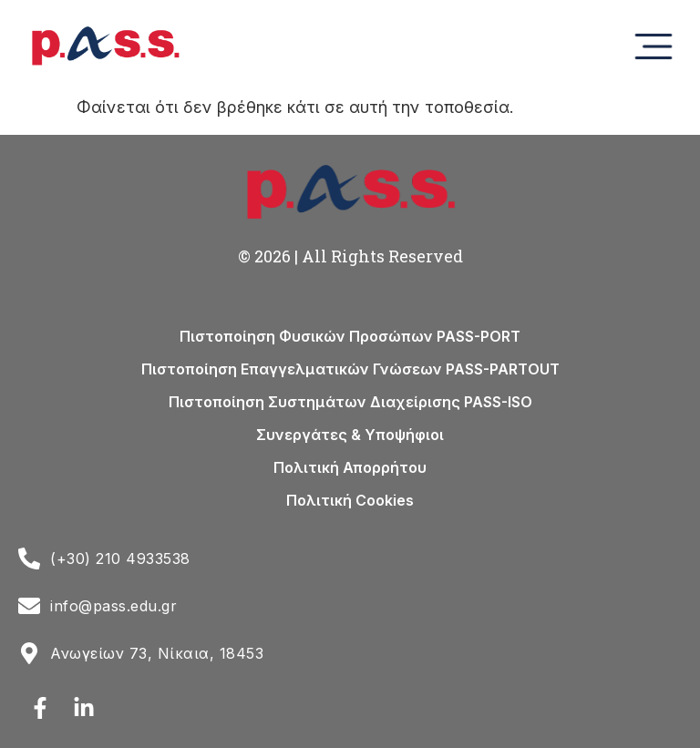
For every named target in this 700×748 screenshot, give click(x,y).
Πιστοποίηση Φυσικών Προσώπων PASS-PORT (350, 336)
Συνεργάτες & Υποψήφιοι (350, 435)
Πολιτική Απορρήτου (350, 467)
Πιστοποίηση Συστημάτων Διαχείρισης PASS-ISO (350, 402)
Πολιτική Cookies (350, 500)
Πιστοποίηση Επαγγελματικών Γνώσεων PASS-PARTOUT (350, 369)
